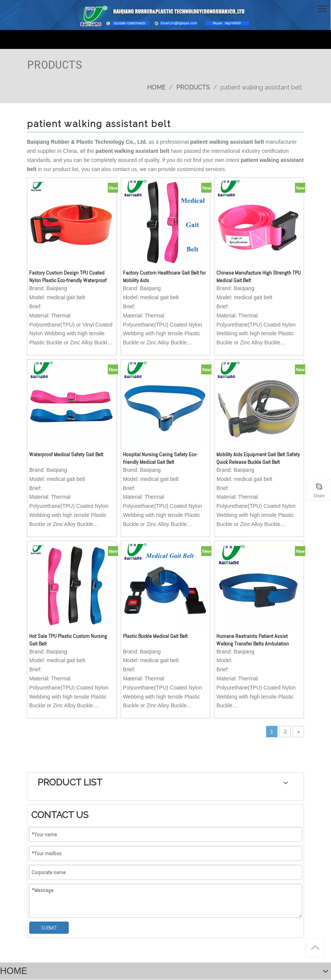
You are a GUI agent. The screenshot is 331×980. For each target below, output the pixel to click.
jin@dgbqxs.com (61, 826)
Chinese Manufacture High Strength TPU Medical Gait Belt (197, 244)
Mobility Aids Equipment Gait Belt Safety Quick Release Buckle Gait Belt (199, 402)
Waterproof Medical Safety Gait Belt (57, 402)
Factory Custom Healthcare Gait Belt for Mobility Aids (128, 244)
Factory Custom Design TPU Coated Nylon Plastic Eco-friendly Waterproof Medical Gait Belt (59, 244)
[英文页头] (165, 15)
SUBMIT (263, 298)
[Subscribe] (281, 858)
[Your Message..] (184, 858)
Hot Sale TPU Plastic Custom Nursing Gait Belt (59, 559)
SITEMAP (171, 906)
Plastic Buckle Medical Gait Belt (127, 559)
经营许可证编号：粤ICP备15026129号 (65, 914)
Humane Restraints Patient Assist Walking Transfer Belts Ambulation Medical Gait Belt (197, 559)
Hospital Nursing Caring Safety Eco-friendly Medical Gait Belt (127, 402)
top (315, 947)
